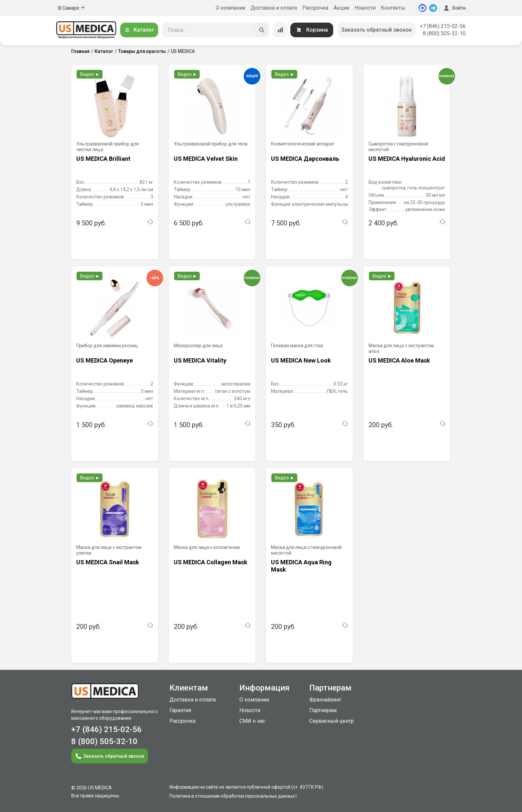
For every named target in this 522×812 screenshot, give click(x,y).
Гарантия (180, 710)
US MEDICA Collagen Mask (211, 562)
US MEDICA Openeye (105, 360)
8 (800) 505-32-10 (444, 33)
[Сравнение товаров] (280, 30)
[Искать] (262, 30)
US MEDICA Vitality (200, 360)
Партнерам (323, 710)
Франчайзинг (325, 700)
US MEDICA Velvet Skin (206, 159)
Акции (341, 8)
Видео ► (90, 74)
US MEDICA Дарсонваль (305, 159)
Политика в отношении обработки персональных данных (232, 796)
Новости (365, 8)
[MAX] (422, 8)
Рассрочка (315, 8)
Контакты (393, 8)
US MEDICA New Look (301, 360)
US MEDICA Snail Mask (108, 562)
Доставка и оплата (274, 8)
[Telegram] (433, 8)
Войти (454, 8)
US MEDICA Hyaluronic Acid (407, 159)
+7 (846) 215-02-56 (443, 26)
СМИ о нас (252, 721)
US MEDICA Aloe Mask (399, 360)
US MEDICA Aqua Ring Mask (301, 566)
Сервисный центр (332, 721)
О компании (231, 8)
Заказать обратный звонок (377, 30)
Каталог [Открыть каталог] (139, 30)
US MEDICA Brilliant (103, 159)
